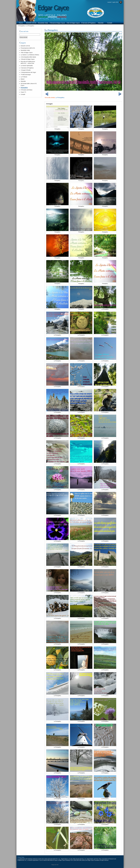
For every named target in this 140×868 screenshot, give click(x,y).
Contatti (110, 23)
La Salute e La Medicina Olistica (30, 55)
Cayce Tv (23, 92)
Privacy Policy (21, 857)
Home (21, 23)
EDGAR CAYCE (31, 23)
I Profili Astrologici (26, 75)
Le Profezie (24, 77)
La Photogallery (30, 26)
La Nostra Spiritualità (27, 66)
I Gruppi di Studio (26, 70)
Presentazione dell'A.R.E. (28, 48)
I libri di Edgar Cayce (73, 23)
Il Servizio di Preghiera (88, 23)
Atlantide (101, 23)
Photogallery (22, 26)
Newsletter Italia (43, 23)
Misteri (22, 79)
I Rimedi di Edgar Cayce (57, 23)
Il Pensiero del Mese (26, 90)
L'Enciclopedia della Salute (28, 57)
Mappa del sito (55, 865)
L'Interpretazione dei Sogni (28, 72)
